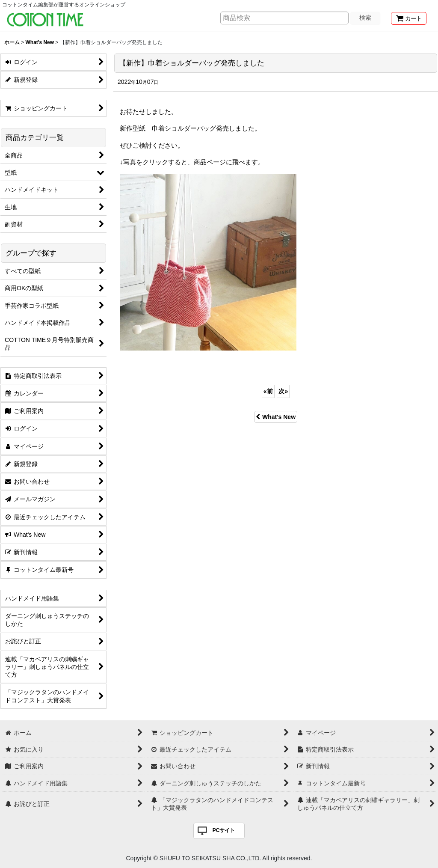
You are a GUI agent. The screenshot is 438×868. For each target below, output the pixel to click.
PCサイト (224, 830)
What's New (276, 417)
